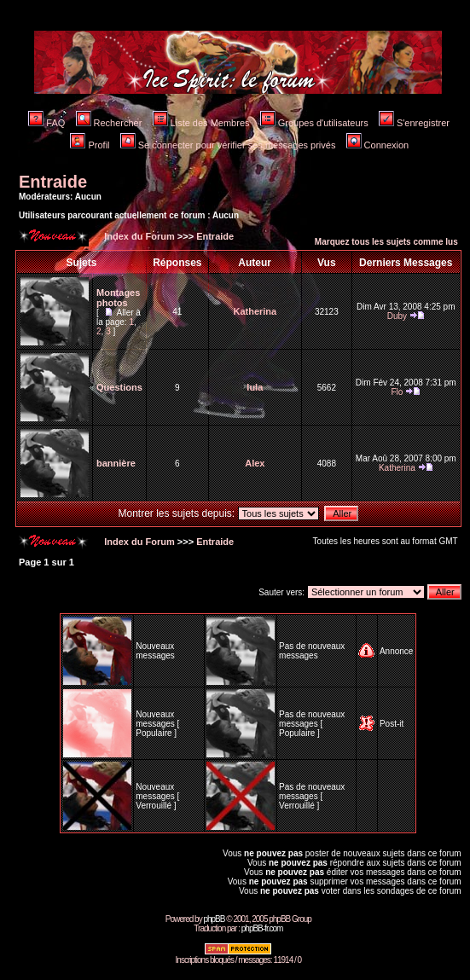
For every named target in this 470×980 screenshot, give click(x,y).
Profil (90, 145)
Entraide (53, 182)
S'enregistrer (414, 123)
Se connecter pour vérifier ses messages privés (228, 145)
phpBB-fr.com (262, 928)
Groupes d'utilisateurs (314, 123)
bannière (116, 463)
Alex (255, 463)
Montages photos (118, 298)
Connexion (378, 145)
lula (255, 387)
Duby (397, 316)
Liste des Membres (201, 123)
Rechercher (109, 123)
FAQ (46, 123)
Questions (119, 387)
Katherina (255, 311)
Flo (397, 392)
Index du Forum (138, 236)
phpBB (214, 919)
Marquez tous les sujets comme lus (386, 242)
